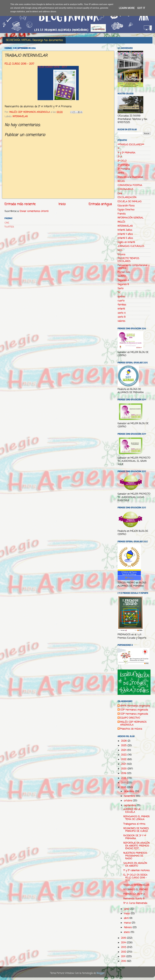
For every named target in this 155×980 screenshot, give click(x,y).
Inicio (62, 204)
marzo (128, 923)
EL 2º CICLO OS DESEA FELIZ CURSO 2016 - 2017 (135, 878)
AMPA (121, 173)
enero (127, 932)
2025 (124, 746)
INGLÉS (121, 222)
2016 (124, 787)
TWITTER (9, 227)
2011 (124, 957)
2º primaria (124, 165)
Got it (141, 8)
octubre (128, 801)
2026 (124, 741)
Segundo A (123, 280)
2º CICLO (122, 161)
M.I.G (120, 250)
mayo (127, 914)
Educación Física (126, 206)
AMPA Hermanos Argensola (135, 706)
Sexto (121, 288)
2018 (124, 778)
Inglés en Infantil (126, 242)
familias (122, 305)
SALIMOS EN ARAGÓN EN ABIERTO (135, 865)
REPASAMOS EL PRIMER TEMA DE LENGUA (136, 818)
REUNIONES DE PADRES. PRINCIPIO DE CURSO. (136, 830)
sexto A (122, 313)
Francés (122, 214)
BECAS (121, 181)
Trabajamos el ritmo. (134, 824)
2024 (124, 750)
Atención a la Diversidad (130, 177)
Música (121, 254)
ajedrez (121, 297)
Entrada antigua (100, 204)
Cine (120, 193)
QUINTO (122, 276)
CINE (7, 223)
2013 (124, 947)
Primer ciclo (124, 272)
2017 (124, 783)
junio (127, 909)
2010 (124, 961)
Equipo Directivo (126, 210)
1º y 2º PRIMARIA (126, 153)
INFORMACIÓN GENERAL (130, 218)
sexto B (122, 317)
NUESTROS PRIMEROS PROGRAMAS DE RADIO (135, 856)
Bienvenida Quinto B (134, 899)
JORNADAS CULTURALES (131, 246)
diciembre (129, 791)
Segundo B (123, 284)
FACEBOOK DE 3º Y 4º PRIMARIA (135, 837)
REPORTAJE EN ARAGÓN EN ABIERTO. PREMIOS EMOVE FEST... (136, 846)
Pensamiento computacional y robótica (133, 267)
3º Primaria (124, 169)
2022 (124, 759)
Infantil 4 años (125, 234)
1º (118, 149)
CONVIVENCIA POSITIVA (130, 185)
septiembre (130, 805)
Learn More (127, 8)
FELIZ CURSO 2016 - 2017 (19, 64)
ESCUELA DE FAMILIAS (130, 202)
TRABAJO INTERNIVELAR (136, 885)
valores (121, 321)
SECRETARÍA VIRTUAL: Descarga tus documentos (34, 40)
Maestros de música (131, 729)
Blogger (101, 973)
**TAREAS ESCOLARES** (131, 145)
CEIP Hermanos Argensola (134, 710)
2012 (124, 952)
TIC (119, 293)
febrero (128, 927)
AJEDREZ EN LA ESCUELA (132, 811)
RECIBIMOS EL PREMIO (136, 890)
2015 (124, 938)
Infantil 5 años (125, 238)
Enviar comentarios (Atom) (34, 211)
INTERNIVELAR (20, 116)
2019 (124, 773)
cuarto (121, 301)
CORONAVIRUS (125, 189)
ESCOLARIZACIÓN (127, 197)
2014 (124, 943)
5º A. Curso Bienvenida (135, 903)
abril (127, 918)
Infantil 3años (125, 230)
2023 (124, 755)
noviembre (130, 796)
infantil (121, 309)
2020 (124, 769)
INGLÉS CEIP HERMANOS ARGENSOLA (133, 724)
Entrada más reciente (20, 204)
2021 (124, 764)
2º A (120, 157)
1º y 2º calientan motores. (137, 870)
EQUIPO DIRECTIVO (130, 718)
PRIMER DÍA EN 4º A (134, 894)
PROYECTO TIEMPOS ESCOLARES (128, 260)
